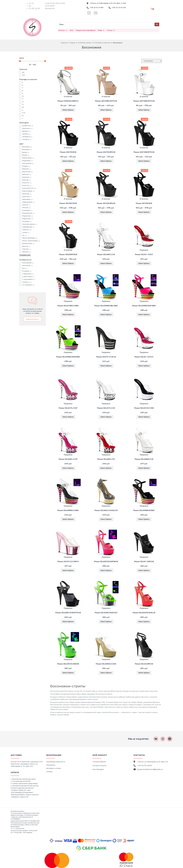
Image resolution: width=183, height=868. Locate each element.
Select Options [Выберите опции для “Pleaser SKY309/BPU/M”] (106, 212)
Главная (64, 43)
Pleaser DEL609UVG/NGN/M (68, 664)
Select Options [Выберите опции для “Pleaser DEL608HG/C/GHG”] (106, 673)
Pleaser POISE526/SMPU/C (68, 101)
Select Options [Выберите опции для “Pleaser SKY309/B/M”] (144, 212)
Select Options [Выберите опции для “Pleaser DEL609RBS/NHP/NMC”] (144, 315)
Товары (72, 43)
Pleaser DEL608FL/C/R (106, 459)
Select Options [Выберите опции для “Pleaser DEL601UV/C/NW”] (144, 417)
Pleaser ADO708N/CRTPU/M (106, 101)
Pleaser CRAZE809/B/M (68, 254)
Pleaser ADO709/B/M (68, 152)
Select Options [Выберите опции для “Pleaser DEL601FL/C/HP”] (68, 417)
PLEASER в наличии (102, 43)
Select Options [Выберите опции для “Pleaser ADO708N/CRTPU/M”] (106, 110)
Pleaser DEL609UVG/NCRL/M (144, 613)
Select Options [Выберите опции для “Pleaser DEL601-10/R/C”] (144, 263)
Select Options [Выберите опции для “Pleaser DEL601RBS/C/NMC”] (68, 315)
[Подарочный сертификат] (86, 30)
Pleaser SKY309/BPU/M (106, 203)
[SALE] (72, 30)
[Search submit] (157, 24)
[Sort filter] (152, 61)
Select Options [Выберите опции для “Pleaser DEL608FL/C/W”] (106, 263)
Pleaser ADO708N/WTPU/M (144, 101)
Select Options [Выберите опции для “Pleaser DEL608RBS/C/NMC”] (68, 519)
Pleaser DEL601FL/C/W (106, 408)
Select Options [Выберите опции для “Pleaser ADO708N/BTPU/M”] (144, 161)
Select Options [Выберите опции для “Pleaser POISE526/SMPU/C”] (68, 110)
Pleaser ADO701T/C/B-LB (106, 357)
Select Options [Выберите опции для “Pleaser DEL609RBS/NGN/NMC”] (68, 366)
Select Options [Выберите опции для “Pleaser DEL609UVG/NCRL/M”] (144, 622)
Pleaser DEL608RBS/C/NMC (68, 510)
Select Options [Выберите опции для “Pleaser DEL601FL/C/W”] (106, 417)
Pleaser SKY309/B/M (144, 203)
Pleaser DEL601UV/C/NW (144, 408)
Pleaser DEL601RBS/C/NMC (68, 306)
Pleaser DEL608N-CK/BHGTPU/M (68, 613)
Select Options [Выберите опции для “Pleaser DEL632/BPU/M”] (144, 673)
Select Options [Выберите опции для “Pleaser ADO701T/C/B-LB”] (106, 366)
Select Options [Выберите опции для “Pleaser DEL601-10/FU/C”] (144, 366)
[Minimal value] (33, 61)
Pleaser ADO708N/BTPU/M (144, 152)
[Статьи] (111, 30)
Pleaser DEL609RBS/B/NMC (144, 510)
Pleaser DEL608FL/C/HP (68, 459)
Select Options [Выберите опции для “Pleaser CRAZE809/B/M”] (68, 263)
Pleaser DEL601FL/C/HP (68, 408)
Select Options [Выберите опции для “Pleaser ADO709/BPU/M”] (106, 161)
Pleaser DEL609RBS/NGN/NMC (68, 357)
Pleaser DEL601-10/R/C (144, 254)
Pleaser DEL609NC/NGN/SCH (106, 613)
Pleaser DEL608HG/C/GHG (106, 664)
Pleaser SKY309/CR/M (68, 203)
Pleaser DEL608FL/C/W (106, 254)
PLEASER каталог (85, 43)
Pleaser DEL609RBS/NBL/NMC (106, 306)
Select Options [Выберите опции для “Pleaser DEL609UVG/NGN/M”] (68, 673)
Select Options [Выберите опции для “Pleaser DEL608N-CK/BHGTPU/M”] (68, 622)
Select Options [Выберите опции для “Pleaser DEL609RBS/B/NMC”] (144, 519)
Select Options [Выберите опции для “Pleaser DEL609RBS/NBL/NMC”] (106, 315)
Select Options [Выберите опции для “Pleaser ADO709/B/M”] (68, 161)
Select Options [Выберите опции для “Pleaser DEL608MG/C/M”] (144, 468)
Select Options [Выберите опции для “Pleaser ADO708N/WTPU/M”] (144, 110)
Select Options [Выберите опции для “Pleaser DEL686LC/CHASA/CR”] (106, 519)
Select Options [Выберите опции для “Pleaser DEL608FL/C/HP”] (68, 468)
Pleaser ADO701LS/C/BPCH (68, 562)
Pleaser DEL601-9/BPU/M (144, 562)
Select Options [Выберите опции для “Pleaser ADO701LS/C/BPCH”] (68, 570)
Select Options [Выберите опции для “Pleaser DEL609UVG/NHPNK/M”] (106, 570)
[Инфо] (101, 30)
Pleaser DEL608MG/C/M (144, 459)
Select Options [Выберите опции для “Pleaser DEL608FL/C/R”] (106, 468)
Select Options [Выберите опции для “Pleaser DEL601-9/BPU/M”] (144, 570)
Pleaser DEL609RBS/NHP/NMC (144, 306)
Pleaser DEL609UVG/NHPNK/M (106, 562)
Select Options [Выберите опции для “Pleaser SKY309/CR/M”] (68, 212)
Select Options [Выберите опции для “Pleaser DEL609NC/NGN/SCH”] (106, 622)
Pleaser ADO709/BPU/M (106, 152)
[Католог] (63, 30)
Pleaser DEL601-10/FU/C (144, 357)
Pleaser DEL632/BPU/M (144, 664)
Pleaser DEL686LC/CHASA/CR (106, 510)
